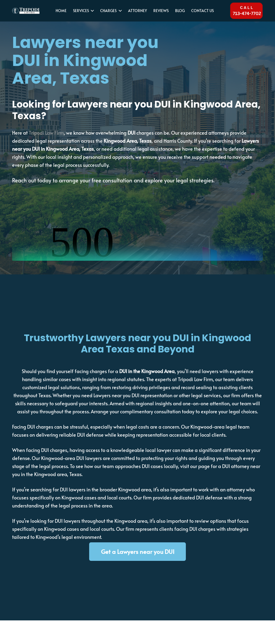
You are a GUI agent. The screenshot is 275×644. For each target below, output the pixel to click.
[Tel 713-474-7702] (246, 11)
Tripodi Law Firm (46, 133)
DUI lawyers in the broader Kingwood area (105, 489)
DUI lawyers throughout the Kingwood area (101, 521)
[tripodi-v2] (26, 11)
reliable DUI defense (81, 435)
